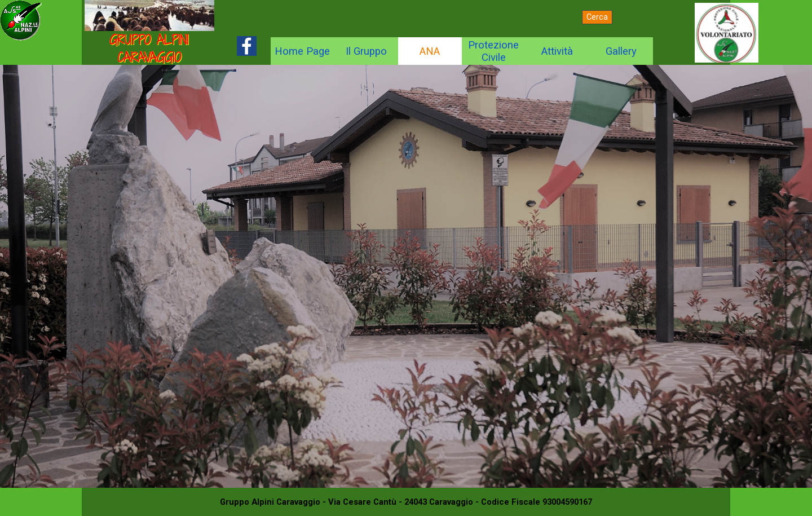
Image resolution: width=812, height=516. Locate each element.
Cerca (597, 17)
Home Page (302, 51)
